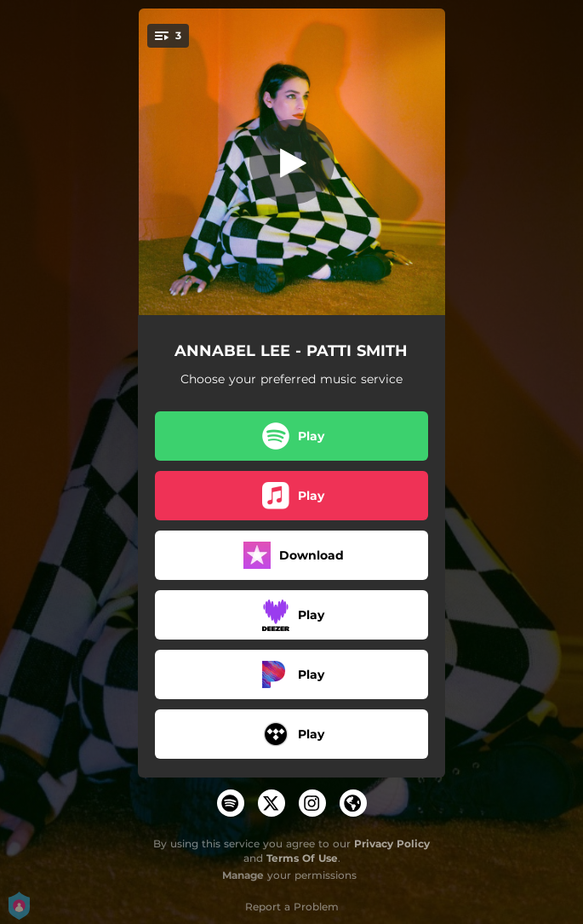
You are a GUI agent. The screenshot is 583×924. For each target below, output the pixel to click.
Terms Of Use (302, 858)
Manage (243, 875)
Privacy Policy (392, 844)
